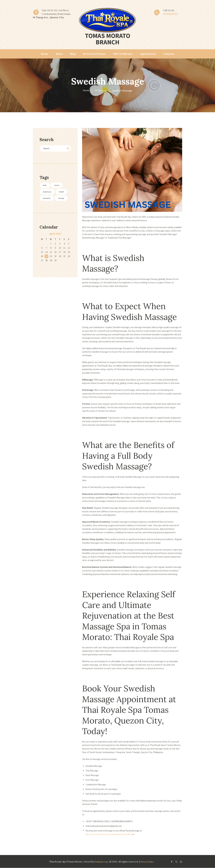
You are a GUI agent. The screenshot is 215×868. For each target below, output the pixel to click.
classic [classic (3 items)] (61, 186)
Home (86, 91)
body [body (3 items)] (46, 186)
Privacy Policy (148, 862)
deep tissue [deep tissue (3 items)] (49, 193)
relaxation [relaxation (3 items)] (48, 206)
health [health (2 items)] (47, 200)
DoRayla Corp (100, 862)
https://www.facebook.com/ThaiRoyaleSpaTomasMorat (111, 834)
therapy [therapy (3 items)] (47, 213)
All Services (101, 91)
